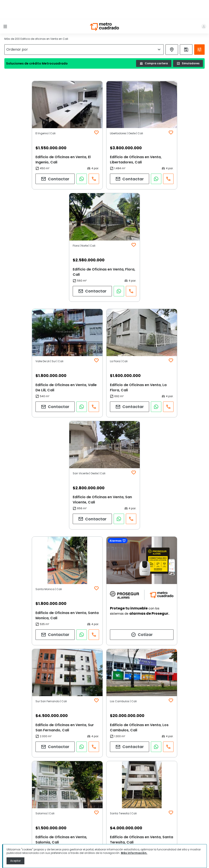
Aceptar (15, 861)
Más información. (134, 853)
